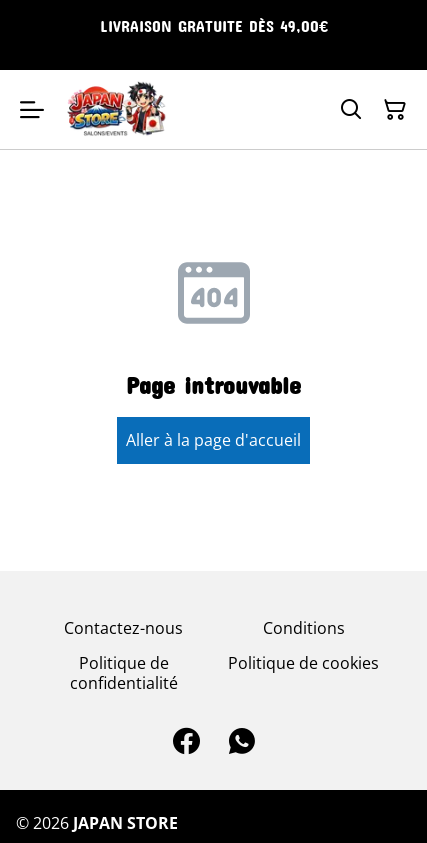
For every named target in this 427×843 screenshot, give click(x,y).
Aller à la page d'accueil (213, 440)
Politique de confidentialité (124, 672)
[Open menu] (32, 110)
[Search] (351, 110)
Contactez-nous (123, 628)
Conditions (304, 628)
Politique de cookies (303, 663)
